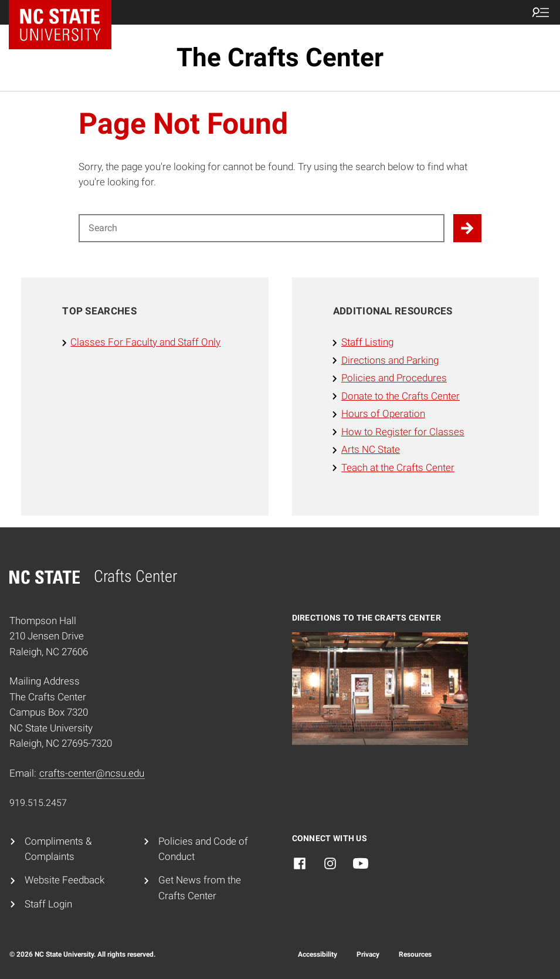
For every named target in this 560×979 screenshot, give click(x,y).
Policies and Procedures (394, 378)
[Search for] (261, 228)
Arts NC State (371, 450)
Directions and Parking (390, 360)
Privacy (368, 954)
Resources (415, 954)
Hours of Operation (383, 414)
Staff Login (48, 904)
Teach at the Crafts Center (398, 468)
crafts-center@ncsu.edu (92, 773)
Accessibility (318, 954)
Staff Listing (367, 342)
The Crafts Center (280, 57)
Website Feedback (65, 880)
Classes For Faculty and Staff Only (145, 342)
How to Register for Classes (403, 432)
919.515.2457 (38, 803)
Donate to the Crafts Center (401, 396)
